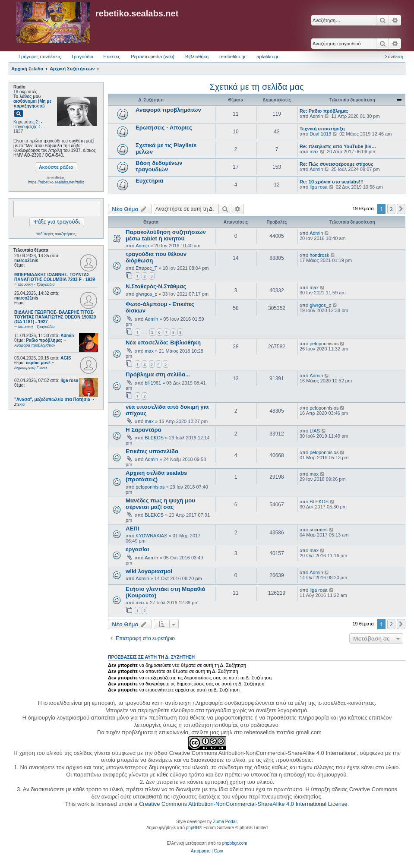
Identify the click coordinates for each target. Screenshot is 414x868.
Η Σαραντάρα (144, 430)
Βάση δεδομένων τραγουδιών (159, 166)
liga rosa (69, 380)
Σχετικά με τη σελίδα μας (256, 87)
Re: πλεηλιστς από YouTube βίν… (338, 146)
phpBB (193, 828)
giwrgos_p (146, 294)
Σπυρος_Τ (146, 268)
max (314, 152)
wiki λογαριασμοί (149, 571)
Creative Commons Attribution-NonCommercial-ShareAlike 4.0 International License (243, 804)
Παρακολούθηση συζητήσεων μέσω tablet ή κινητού (166, 235)
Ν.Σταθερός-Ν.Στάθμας (156, 286)
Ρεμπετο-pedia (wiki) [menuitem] (153, 57)
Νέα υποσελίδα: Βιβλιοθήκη (163, 342)
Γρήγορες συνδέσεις (40, 57)
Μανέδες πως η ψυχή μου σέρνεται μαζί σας (160, 504)
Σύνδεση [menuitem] (394, 57)
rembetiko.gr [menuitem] (232, 57)
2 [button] (391, 209)
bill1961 (153, 383)
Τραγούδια (82, 57)
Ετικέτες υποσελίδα (152, 451)
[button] (401, 209)
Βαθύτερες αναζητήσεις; (56, 234)
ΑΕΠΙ (133, 529)
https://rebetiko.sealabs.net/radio (56, 182)
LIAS (315, 431)
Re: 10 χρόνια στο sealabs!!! (332, 182)
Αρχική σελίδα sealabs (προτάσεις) (156, 476)
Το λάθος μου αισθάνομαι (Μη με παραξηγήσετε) (32, 101)
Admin (67, 336)
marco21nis (26, 260)
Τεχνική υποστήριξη (322, 129)
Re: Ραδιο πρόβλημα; (324, 111)
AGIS (66, 358)
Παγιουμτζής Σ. (28, 127)
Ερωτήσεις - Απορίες (164, 128)
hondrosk (319, 255)
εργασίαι (137, 549)
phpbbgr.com (235, 843)
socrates (319, 530)
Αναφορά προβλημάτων (168, 110)
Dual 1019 (320, 134)
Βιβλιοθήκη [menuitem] (197, 57)
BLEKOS (154, 438)
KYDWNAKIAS (151, 536)
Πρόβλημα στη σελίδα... (158, 374)
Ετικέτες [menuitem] (112, 57)
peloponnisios (324, 344)
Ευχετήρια (149, 181)
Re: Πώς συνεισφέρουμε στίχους (337, 164)
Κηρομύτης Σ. (27, 122)
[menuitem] (201, 851)
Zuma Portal (224, 822)
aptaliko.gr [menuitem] (267, 57)
